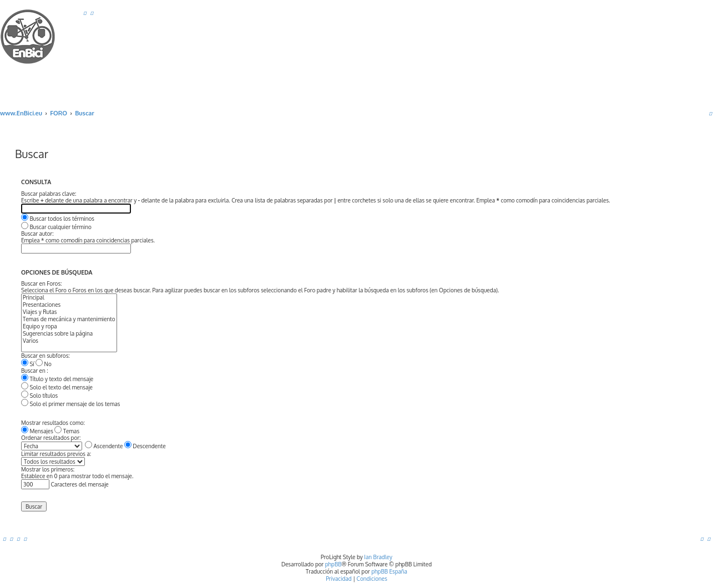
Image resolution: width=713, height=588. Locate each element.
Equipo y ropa (69, 326)
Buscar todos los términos (58, 219)
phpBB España (389, 571)
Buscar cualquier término (56, 227)
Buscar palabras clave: (49, 194)
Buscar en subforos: (45, 356)
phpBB (333, 564)
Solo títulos (39, 396)
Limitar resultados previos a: (56, 454)
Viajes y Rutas (69, 312)
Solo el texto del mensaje (57, 387)
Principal (69, 298)
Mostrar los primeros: (48, 469)
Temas (67, 431)
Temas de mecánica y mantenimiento (69, 319)
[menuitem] (85, 13)
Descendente (145, 446)
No (44, 364)
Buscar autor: (37, 234)
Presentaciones (69, 305)
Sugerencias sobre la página (69, 334)
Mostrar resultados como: (53, 423)
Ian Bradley (378, 557)
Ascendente (104, 446)
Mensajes (37, 431)
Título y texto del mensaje (57, 379)
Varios (69, 341)
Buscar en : (35, 371)
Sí (28, 364)
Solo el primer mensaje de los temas (70, 404)
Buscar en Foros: (42, 283)
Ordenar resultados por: (51, 438)
